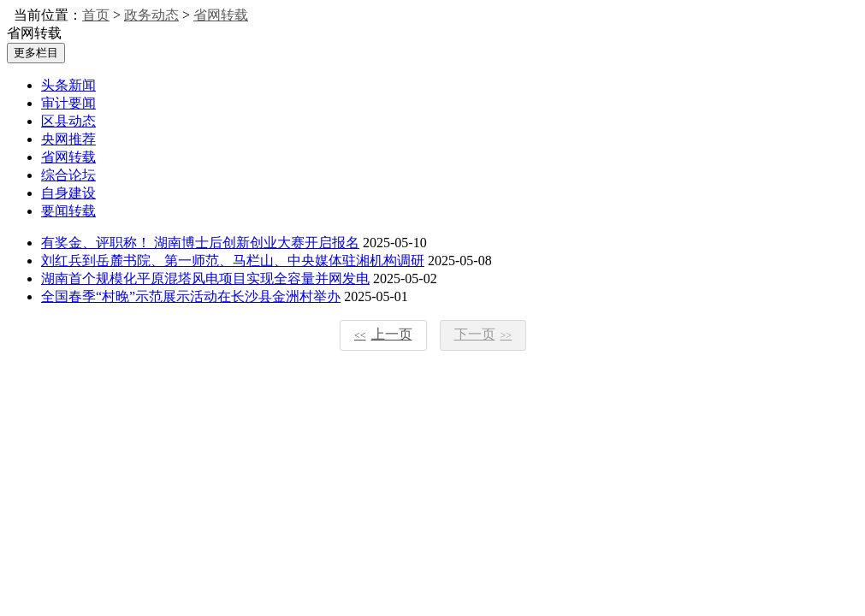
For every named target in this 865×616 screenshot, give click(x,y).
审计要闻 (68, 103)
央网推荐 (68, 139)
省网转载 (221, 15)
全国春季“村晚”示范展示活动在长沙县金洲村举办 (191, 296)
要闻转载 (68, 211)
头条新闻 (68, 85)
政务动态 (151, 15)
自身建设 (68, 193)
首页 (96, 15)
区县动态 (68, 121)
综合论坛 (68, 175)
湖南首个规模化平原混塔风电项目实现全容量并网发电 (205, 278)
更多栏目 (36, 53)
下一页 (483, 334)
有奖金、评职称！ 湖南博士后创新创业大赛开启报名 (200, 243)
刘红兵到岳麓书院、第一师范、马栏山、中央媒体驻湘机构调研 (233, 261)
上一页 (383, 334)
